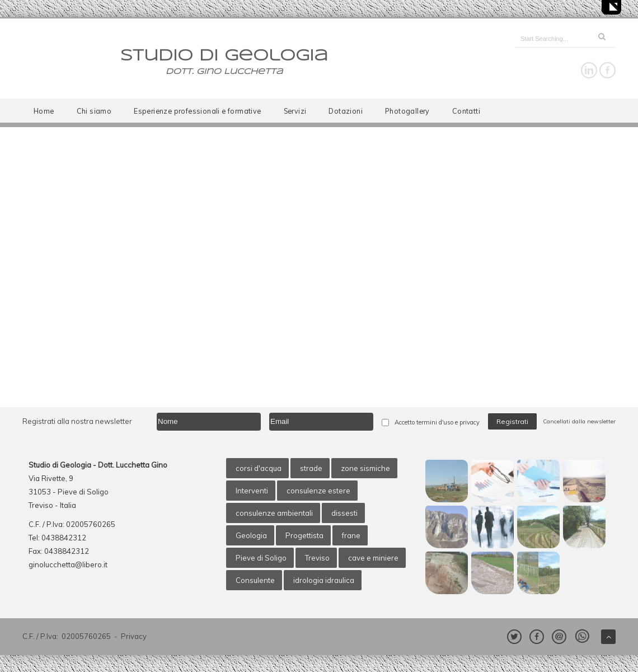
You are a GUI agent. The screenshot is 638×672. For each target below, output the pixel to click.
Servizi (295, 111)
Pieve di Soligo (261, 558)
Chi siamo (94, 111)
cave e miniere (373, 558)
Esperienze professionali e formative (197, 111)
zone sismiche (365, 468)
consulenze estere (318, 491)
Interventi (252, 491)
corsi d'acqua (259, 468)
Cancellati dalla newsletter (579, 421)
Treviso (317, 558)
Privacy (134, 636)
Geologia (251, 535)
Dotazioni (346, 111)
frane (351, 535)
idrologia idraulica (324, 580)
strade (311, 468)
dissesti (344, 513)
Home (44, 111)
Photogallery (407, 111)
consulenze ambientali (274, 513)
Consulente (255, 580)
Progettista (304, 535)
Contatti (466, 111)
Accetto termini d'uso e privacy (437, 422)
